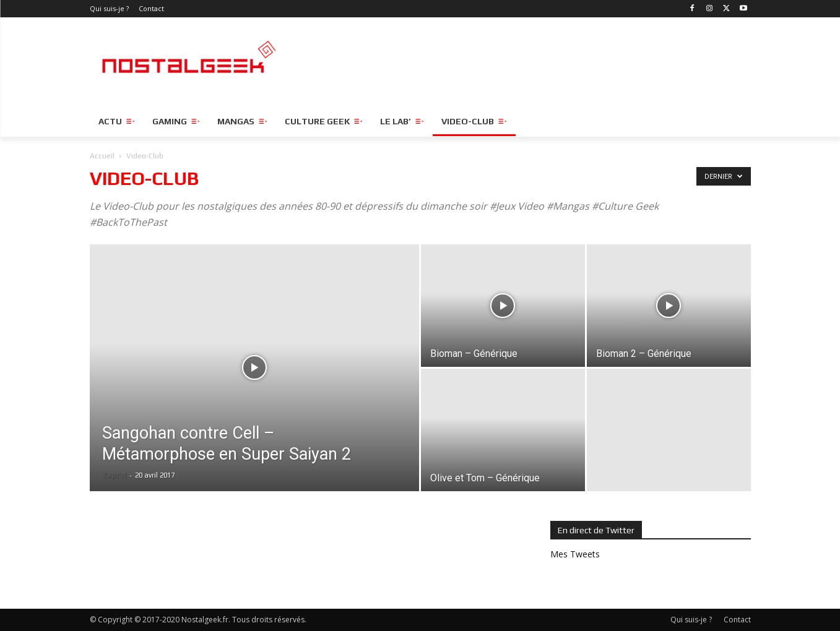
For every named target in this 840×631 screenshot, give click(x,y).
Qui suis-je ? (691, 620)
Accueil (102, 156)
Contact (737, 620)
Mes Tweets (575, 554)
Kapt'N (114, 475)
